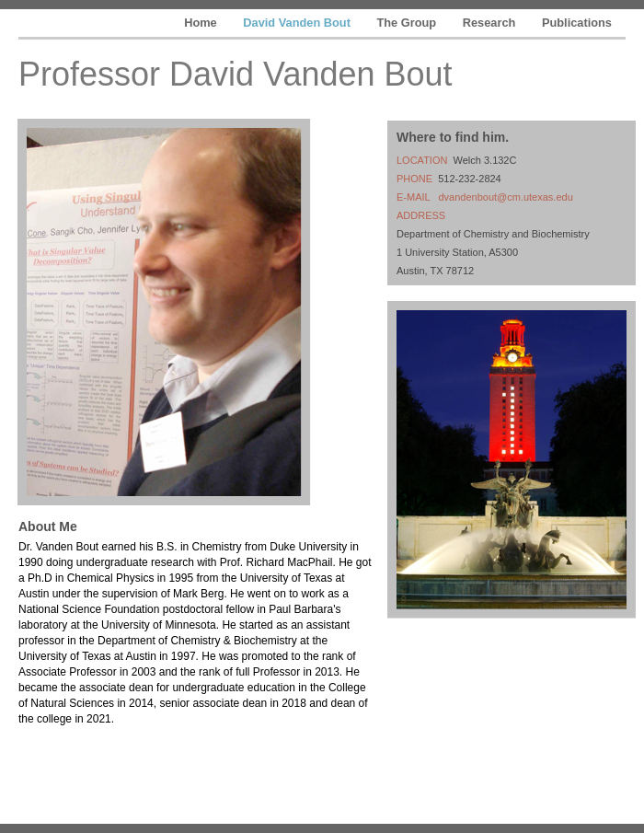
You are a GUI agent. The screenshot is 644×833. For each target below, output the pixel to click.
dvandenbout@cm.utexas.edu (505, 197)
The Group (408, 23)
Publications (577, 23)
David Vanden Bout (298, 23)
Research (491, 23)
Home (202, 23)
